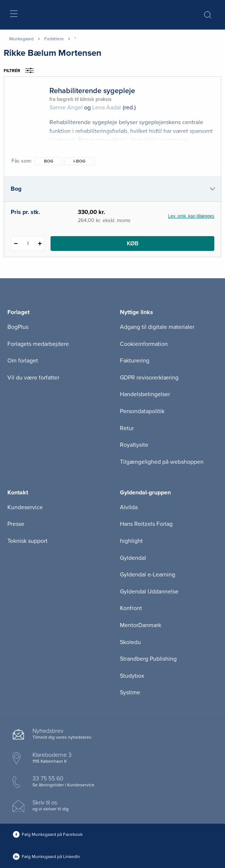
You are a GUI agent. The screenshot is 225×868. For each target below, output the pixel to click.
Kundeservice (25, 507)
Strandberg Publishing (148, 659)
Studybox (132, 676)
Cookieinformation (144, 344)
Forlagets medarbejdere (38, 344)
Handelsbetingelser (145, 394)
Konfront (131, 608)
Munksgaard (21, 39)
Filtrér (21, 71)
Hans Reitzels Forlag (146, 524)
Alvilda (129, 507)
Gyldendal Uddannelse (149, 592)
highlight (131, 541)
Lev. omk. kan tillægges (191, 216)
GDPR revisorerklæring (149, 378)
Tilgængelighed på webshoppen (162, 462)
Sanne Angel (66, 108)
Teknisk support (27, 541)
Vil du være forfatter (33, 378)
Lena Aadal (107, 108)
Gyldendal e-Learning (148, 575)
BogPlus (18, 327)
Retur (127, 428)
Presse (16, 524)
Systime (130, 692)
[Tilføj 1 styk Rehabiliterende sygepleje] (40, 244)
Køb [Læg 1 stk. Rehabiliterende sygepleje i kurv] (133, 244)
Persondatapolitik (142, 411)
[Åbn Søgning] (208, 15)
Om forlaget (23, 361)
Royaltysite (134, 445)
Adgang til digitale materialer (157, 327)
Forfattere (54, 39)
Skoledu (130, 642)
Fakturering (135, 361)
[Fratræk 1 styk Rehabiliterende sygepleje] (16, 244)
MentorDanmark (141, 625)
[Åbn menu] (13, 15)
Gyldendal (133, 558)
